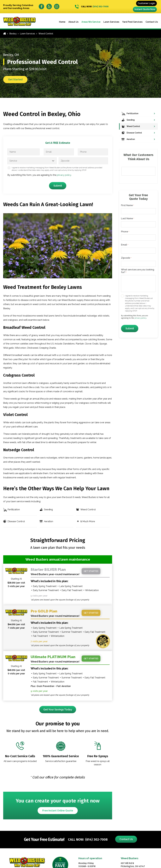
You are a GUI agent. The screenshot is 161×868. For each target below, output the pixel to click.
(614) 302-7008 (92, 7)
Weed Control (88, 509)
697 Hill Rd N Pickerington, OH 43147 (133, 865)
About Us (73, 22)
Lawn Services (111, 22)
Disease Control (16, 521)
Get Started (15, 79)
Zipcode (126, 258)
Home (62, 22)
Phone (125, 232)
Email (125, 245)
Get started (91, 571)
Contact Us (152, 22)
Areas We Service (91, 22)
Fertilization (14, 509)
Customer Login (146, 3)
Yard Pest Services (132, 22)
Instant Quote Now (145, 9)
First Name (127, 205)
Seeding (48, 509)
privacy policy (64, 175)
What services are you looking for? (138, 271)
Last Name (128, 219)
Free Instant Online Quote (58, 811)
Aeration (49, 521)
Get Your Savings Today (58, 709)
